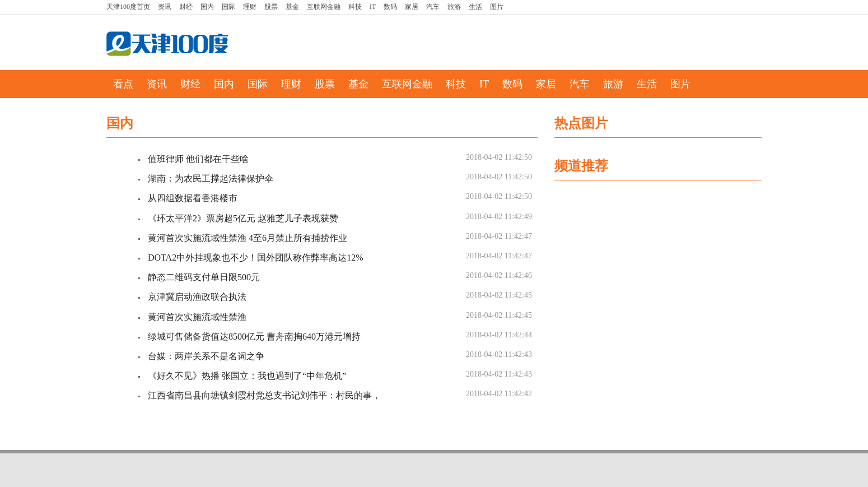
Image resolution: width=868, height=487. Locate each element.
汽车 (433, 7)
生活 (475, 7)
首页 (128, 7)
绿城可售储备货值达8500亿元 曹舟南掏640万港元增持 (254, 337)
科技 (355, 7)
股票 (271, 7)
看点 (123, 84)
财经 (186, 7)
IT (373, 7)
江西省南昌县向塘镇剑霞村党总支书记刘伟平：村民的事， (264, 395)
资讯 (165, 7)
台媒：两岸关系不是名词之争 (206, 356)
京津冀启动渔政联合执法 (197, 297)
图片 (497, 7)
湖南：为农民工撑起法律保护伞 (211, 178)
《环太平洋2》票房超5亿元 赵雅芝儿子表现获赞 (243, 218)
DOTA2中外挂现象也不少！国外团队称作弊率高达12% (255, 258)
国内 (207, 7)
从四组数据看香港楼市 (193, 198)
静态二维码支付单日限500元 (204, 277)
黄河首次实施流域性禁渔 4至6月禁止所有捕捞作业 (248, 238)
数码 (390, 7)
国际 (228, 7)
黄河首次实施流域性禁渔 (197, 317)
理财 (250, 7)
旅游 (454, 7)
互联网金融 (324, 7)
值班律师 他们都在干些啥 (198, 159)
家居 (412, 7)
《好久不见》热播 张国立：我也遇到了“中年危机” (247, 376)
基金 (292, 7)
